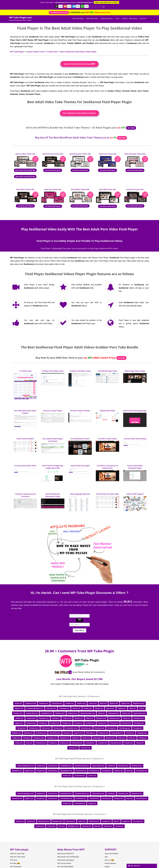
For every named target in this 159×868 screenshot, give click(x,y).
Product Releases (110, 863)
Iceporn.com (126, 713)
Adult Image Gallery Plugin (135, 371)
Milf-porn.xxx (79, 718)
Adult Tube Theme (93, 18)
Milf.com (117, 821)
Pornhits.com (102, 723)
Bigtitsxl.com (19, 708)
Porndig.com (43, 723)
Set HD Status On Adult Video (107, 494)
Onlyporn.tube (31, 723)
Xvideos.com (64, 743)
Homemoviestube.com (88, 713)
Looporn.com (67, 718)
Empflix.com (88, 708)
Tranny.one (27, 738)
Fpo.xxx (142, 708)
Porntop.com (40, 826)
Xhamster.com (87, 826)
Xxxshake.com (103, 743)
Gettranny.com (70, 821)
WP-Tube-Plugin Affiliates (65, 867)
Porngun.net (78, 723)
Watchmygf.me (98, 738)
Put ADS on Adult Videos (108, 439)
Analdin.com (70, 703)
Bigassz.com (114, 703)
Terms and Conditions (111, 854)
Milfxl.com (90, 718)
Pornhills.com (90, 723)
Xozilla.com (53, 743)
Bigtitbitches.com (139, 703)
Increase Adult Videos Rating (135, 439)
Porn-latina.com (138, 821)
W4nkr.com (86, 738)
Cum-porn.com (51, 708)
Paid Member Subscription (66, 860)
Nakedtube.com (139, 718)
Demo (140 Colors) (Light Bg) (25, 170)
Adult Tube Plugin (79, 18)
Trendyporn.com (39, 738)
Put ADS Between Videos (80, 439)
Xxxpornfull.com (77, 743)
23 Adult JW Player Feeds (107, 371)
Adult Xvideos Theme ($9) (25, 154)
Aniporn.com (31, 821)
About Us (109, 860)
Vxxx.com (62, 826)
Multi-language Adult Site (80, 494)
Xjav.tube (97, 826)
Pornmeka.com (139, 723)
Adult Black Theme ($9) (25, 189)
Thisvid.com (130, 733)
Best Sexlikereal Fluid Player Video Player (78, 52)
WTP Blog (13, 863)
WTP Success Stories (64, 863)
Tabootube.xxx (91, 733)
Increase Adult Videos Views (25, 466)
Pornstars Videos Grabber (80, 411)
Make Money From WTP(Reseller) (68, 857)
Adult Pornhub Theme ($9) (53, 154)
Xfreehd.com (143, 738)
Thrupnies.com (142, 733)
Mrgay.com (126, 821)
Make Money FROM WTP (66, 854)
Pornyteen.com (99, 728)
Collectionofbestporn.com (35, 708)
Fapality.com (122, 708)
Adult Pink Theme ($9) (135, 189)
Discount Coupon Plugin (53, 411)
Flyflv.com (132, 708)
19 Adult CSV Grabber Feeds (53, 371)
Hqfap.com (101, 713)
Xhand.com (19, 743)
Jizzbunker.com (44, 718)
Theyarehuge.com (117, 733)
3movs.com (18, 703)
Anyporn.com (81, 703)
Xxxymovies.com (116, 743)
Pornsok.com (46, 728)
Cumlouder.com (64, 708)
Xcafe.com (132, 738)
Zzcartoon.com (85, 748)
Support (107, 867)
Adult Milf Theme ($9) (108, 189)
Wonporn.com (110, 738)
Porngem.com (67, 723)
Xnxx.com (29, 743)
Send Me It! (79, 630)
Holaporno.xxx (73, 713)
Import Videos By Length (80, 466)
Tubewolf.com (64, 738)
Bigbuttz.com (126, 703)
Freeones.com (18, 713)
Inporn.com (82, 821)
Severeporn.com (41, 733)
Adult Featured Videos (25, 439)
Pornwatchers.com (71, 728)
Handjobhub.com (46, 713)
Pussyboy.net (138, 728)
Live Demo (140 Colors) (53, 170)
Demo (118, 18)
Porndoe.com (55, 723)
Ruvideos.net (28, 733)
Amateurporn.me (57, 703)
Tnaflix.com (16, 738)
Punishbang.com (125, 728)
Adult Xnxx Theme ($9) (108, 154)
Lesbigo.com (106, 821)
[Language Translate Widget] (97, 7)
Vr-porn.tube (51, 826)
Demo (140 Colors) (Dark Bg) (25, 177)
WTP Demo (14, 860)
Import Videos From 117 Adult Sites (42, 52)
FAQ (106, 857)
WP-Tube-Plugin (17, 52)
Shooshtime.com (55, 733)
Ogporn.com (19, 723)
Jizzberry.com (31, 718)
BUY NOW (131, 128)
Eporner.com (110, 708)
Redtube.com (16, 733)
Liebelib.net (56, 718)
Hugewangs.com (114, 713)
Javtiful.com (19, 718)
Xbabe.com (122, 738)
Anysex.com (93, 703)
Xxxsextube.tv (90, 743)
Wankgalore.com (74, 826)
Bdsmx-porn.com (44, 821)
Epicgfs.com (99, 708)
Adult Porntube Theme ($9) (135, 154)
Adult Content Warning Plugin (135, 411)
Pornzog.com (112, 728)
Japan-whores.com (139, 713)
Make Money (134, 18)
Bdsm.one (103, 703)
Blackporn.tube (58, 821)
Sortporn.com (78, 733)
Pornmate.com (126, 723)
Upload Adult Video (108, 411)
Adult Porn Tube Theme (18, 857)
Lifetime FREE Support (135, 494)
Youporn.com (73, 748)
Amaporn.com (44, 703)
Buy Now (143, 18)
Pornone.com (21, 728)
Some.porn (67, 733)
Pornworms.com (86, 728)
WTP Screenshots (16, 867)
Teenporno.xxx (103, 733)
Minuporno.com (101, 718)
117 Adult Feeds (25, 371)
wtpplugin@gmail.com (62, 2)
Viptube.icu (76, 738)
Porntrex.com (58, 728)
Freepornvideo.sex (32, 713)
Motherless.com (115, 718)
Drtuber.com (77, 708)
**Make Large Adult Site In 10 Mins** (106, 2)
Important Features (107, 18)
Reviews (125, 18)
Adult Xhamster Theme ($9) (80, 154)
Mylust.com (127, 718)
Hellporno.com (60, 713)
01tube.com (20, 821)
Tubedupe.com (52, 738)
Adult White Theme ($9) (80, 189)
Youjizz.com (140, 743)
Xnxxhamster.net (41, 743)
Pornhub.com (114, 723)
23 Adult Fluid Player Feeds (80, 371)
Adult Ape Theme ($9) (53, 189)
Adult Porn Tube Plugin (17, 854)
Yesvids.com (129, 743)
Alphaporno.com (31, 703)
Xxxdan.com (119, 826)
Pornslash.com (34, 728)
